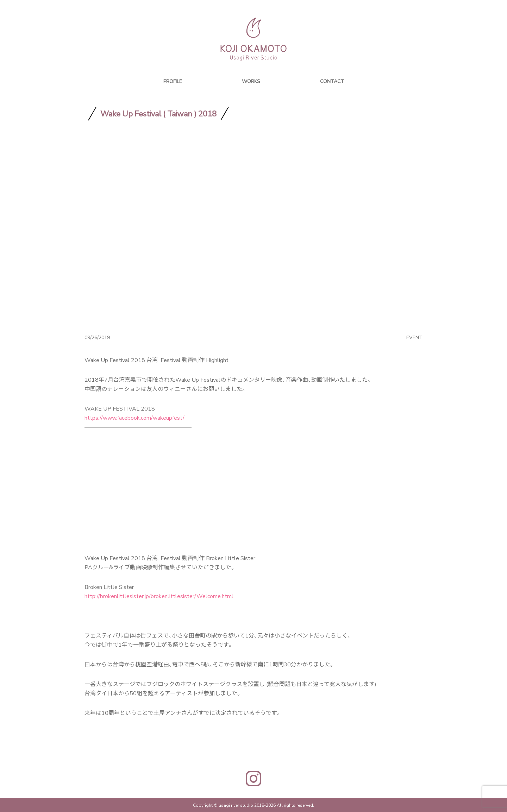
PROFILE (173, 81)
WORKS (251, 81)
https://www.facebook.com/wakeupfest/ (134, 417)
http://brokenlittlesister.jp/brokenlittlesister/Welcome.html (159, 596)
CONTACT (332, 81)
